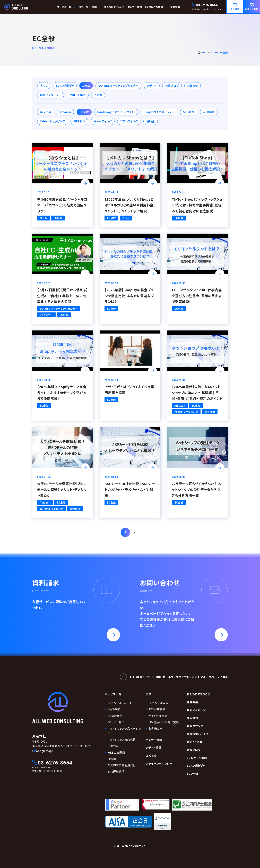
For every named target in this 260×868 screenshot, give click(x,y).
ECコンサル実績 (158, 703)
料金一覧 (84, 7)
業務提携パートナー (199, 734)
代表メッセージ (196, 710)
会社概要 (192, 702)
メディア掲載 (195, 742)
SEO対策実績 (157, 709)
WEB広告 (209, 112)
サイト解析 (114, 709)
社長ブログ (172, 86)
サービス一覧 (66, 7)
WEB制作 (79, 121)
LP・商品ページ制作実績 (164, 722)
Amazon (65, 112)
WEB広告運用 (116, 752)
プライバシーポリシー (159, 764)
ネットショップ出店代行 (122, 740)
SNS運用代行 (116, 772)
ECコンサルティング (120, 703)
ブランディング (129, 121)
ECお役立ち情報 (156, 7)
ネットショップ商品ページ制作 (124, 731)
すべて (44, 86)
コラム (210, 52)
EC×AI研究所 (65, 86)
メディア (152, 86)
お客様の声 (155, 729)
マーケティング (103, 121)
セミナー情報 (135, 7)
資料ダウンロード (198, 726)
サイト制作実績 (158, 716)
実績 (149, 694)
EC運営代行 (115, 716)
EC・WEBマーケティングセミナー (118, 86)
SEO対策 (189, 112)
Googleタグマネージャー (159, 112)
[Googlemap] (43, 751)
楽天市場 (46, 112)
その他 (98, 95)
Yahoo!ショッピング (53, 121)
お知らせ (193, 86)
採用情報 (192, 718)
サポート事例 (78, 95)
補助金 (151, 121)
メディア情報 (154, 748)
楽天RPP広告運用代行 (122, 765)
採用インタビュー (51, 95)
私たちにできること (114, 7)
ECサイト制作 (116, 722)
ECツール (193, 774)
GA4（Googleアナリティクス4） (116, 112)
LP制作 (112, 759)
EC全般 (84, 112)
